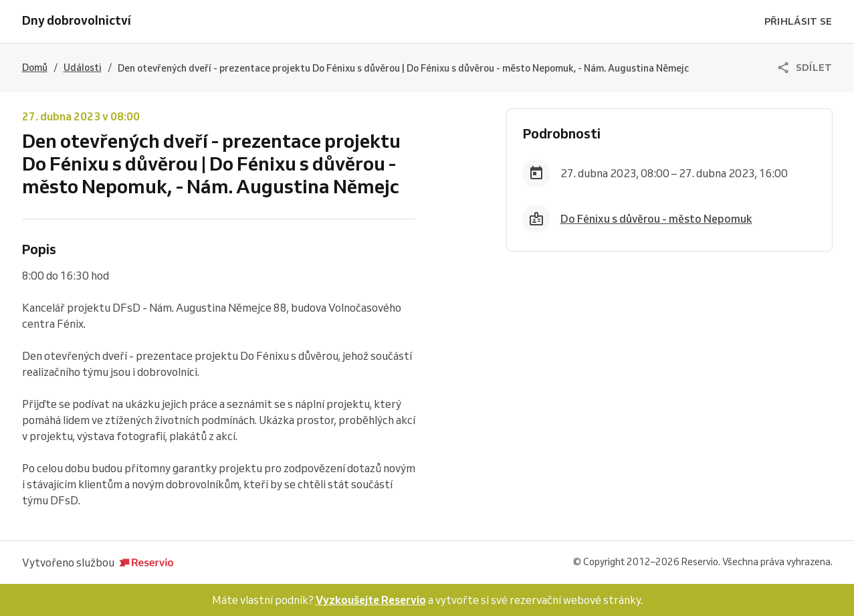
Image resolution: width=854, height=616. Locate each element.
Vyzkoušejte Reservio (371, 600)
